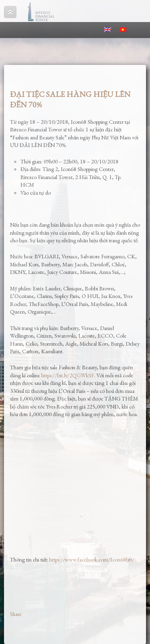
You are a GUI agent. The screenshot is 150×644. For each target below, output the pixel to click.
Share (16, 614)
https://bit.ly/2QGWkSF (68, 375)
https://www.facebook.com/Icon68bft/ (92, 559)
